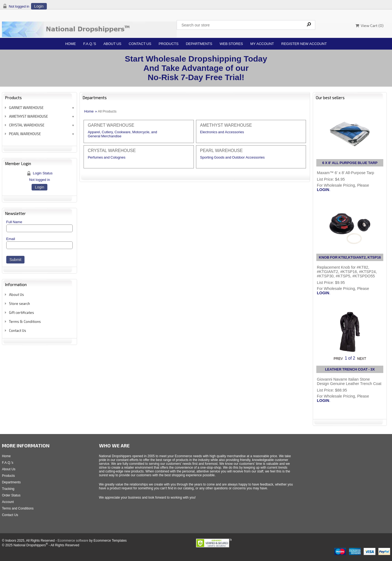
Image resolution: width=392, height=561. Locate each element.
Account (8, 502)
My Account (262, 44)
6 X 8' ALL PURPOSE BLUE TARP (350, 163)
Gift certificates (22, 313)
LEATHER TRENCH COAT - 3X (350, 369)
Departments (199, 44)
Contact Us (140, 44)
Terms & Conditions (25, 322)
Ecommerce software (73, 541)
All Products (107, 111)
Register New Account (304, 44)
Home (71, 44)
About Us (112, 44)
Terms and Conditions (18, 508)
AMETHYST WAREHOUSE (28, 116)
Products (169, 44)
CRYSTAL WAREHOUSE (27, 125)
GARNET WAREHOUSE (26, 108)
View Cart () (370, 25)
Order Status (11, 495)
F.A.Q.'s (90, 44)
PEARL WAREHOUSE (25, 134)
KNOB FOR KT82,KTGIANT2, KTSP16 (350, 257)
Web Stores (231, 44)
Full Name (14, 222)
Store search (19, 304)
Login (39, 6)
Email (11, 239)
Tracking (8, 489)
